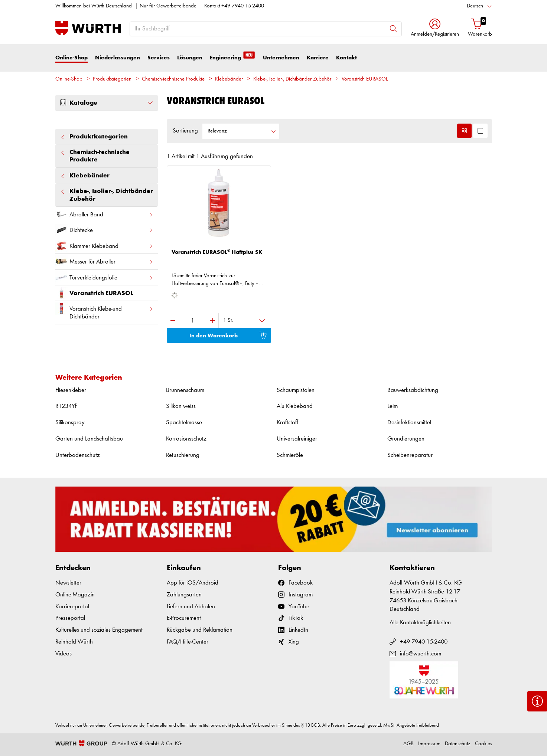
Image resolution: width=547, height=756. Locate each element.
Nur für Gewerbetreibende (168, 6)
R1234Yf (66, 406)
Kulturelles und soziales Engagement (99, 630)
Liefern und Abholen (191, 607)
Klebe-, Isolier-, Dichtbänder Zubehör (292, 79)
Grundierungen (406, 439)
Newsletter (68, 583)
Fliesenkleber (71, 390)
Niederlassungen (118, 58)
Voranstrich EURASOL (365, 79)
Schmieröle (290, 455)
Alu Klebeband (295, 406)
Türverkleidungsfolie (104, 277)
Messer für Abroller (104, 261)
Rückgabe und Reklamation (200, 630)
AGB (408, 744)
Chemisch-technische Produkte (173, 79)
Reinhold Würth (74, 642)
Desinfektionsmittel (409, 423)
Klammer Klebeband (104, 246)
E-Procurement (184, 618)
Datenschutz (458, 744)
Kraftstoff (287, 423)
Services (159, 58)
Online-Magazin (75, 595)
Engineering (233, 57)
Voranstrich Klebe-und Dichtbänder (104, 311)
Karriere (318, 58)
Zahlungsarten (184, 595)
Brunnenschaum (185, 390)
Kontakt (346, 58)
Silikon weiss (181, 406)
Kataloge (107, 103)
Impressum (429, 744)
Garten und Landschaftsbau (89, 439)
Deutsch (475, 6)
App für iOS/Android (193, 583)
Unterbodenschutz (78, 455)
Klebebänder (229, 79)
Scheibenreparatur (410, 455)
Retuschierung (183, 455)
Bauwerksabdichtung (413, 390)
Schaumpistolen (296, 390)
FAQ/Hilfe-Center (188, 642)
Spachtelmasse (184, 423)
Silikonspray (70, 423)
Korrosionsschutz (186, 439)
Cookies (483, 744)
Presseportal (70, 618)
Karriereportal (72, 607)
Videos (64, 654)
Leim (393, 406)
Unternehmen (281, 58)
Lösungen (190, 58)
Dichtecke (104, 230)
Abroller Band (104, 214)
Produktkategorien (112, 79)
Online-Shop (71, 58)
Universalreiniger (297, 439)
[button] (435, 28)
